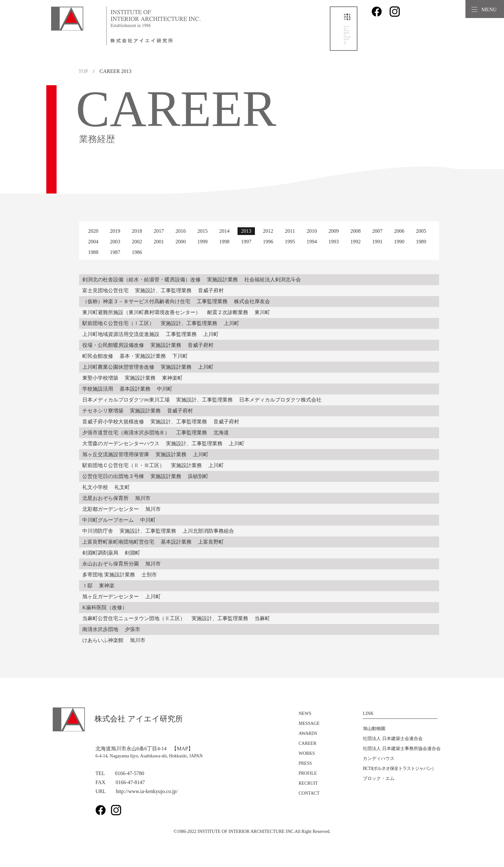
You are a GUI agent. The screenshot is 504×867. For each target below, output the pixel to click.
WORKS (307, 753)
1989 (421, 242)
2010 (312, 231)
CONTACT (309, 793)
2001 (159, 242)
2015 (203, 231)
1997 (246, 242)
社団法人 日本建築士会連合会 (393, 739)
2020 (93, 231)
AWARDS (308, 733)
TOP (83, 71)
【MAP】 (182, 749)
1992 (355, 242)
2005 (421, 231)
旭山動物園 (374, 729)
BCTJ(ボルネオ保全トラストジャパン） (399, 768)
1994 (312, 242)
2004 (93, 242)
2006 (399, 231)
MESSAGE (309, 723)
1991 (377, 242)
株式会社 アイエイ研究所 (118, 719)
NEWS (305, 713)
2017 (159, 231)
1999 (203, 242)
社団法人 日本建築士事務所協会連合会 (402, 749)
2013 (246, 231)
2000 (181, 242)
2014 (224, 231)
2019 (115, 231)
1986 (137, 252)
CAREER (307, 743)
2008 (355, 231)
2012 (268, 231)
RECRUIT (308, 783)
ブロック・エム (379, 778)
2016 (181, 231)
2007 (377, 231)
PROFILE (308, 773)
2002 (137, 242)
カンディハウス (379, 759)
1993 (334, 242)
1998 (224, 242)
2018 (137, 231)
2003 (115, 242)
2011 (290, 231)
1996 (268, 242)
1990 (399, 242)
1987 (115, 252)
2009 (334, 231)
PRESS (305, 763)
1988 (93, 252)
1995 (290, 242)
